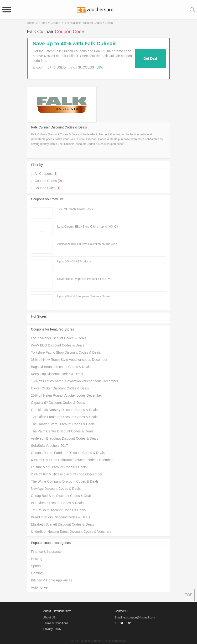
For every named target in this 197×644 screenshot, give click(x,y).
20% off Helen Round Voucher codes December (67, 395)
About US (49, 617)
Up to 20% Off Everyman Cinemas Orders (84, 296)
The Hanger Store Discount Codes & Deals (63, 424)
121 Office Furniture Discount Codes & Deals (64, 417)
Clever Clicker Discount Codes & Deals (60, 388)
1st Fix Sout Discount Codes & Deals (58, 510)
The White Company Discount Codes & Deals (65, 481)
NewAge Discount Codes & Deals (56, 489)
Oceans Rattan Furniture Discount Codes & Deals (68, 453)
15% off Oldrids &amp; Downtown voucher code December (75, 381)
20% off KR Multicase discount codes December (67, 474)
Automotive (39, 587)
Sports (36, 566)
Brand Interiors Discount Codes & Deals (60, 517)
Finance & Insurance (46, 552)
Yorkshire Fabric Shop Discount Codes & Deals (66, 352)
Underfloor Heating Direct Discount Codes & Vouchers (71, 532)
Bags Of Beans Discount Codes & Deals (61, 367)
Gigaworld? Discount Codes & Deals (58, 403)
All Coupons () (46, 174)
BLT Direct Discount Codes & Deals (57, 503)
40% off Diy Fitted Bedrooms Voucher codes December (72, 460)
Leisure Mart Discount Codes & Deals (59, 467)
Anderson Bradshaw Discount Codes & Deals (65, 438)
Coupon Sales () (48, 188)
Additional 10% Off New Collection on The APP (87, 244)
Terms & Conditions (56, 623)
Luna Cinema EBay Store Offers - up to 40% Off (88, 227)
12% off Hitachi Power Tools (75, 209)
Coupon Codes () (48, 181)
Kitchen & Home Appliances (52, 580)
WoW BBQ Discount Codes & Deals (58, 345)
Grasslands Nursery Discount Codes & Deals (64, 410)
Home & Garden (50, 23)
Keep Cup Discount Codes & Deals (57, 374)
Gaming (37, 573)
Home (31, 23)
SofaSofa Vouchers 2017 (49, 446)
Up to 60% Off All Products (74, 261)
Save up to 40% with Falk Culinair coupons (74, 44)
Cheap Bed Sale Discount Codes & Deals (62, 496)
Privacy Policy (52, 629)
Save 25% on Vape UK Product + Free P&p (85, 279)
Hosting (37, 559)
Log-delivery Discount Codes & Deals (59, 338)
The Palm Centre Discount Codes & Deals (62, 431)
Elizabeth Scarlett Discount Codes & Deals (63, 524)
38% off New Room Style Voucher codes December (69, 360)
